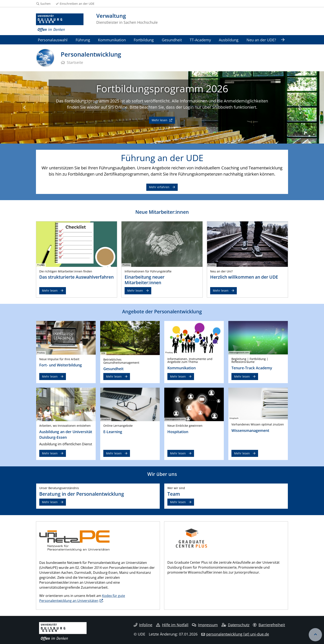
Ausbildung (229, 40)
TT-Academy (200, 40)
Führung (83, 40)
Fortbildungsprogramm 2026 (162, 89)
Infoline (143, 625)
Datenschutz (235, 625)
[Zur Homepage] (60, 23)
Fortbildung (144, 40)
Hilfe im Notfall (172, 625)
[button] (24, 107)
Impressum (205, 625)
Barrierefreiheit (269, 625)
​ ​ (191, 538)
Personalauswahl (53, 40)
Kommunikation (112, 40)
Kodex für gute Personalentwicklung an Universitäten (82, 598)
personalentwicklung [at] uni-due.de (238, 634)
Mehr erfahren (159, 187)
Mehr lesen (160, 120)
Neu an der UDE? (261, 40)
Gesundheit (172, 40)
